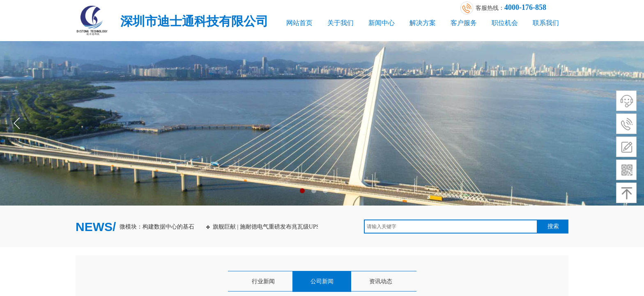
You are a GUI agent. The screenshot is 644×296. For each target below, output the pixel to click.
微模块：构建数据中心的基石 (158, 227)
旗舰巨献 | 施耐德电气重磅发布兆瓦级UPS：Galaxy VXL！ (287, 227)
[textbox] (451, 227)
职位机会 (505, 23)
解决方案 (423, 23)
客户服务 (464, 23)
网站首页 (299, 23)
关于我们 (340, 23)
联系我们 (546, 23)
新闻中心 (382, 23)
